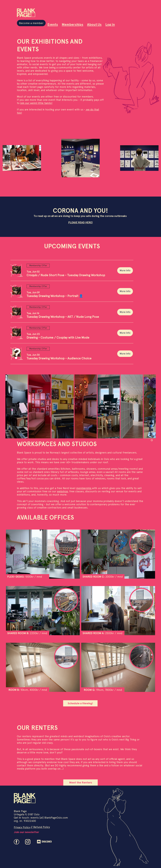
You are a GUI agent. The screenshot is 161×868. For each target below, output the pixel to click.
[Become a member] (31, 23)
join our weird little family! (36, 103)
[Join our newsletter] (26, 832)
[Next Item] (150, 406)
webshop (62, 491)
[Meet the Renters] (80, 783)
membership (84, 488)
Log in (110, 24)
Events (53, 24)
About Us (94, 24)
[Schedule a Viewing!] (80, 703)
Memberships (73, 24)
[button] (66, 275)
